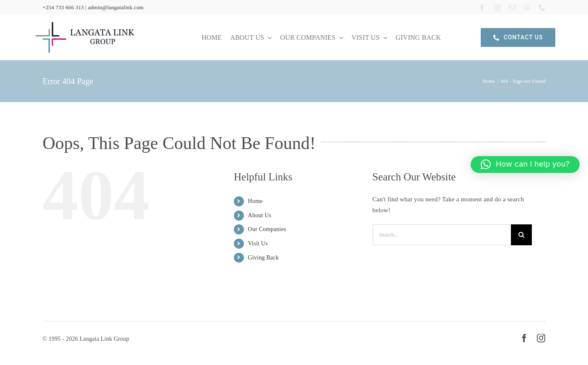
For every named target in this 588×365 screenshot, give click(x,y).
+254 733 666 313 (63, 7)
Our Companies (267, 229)
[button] (525, 165)
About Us (260, 215)
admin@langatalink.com (116, 7)
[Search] (521, 235)
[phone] (542, 7)
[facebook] (482, 7)
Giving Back (264, 258)
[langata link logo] (85, 22)
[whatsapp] (527, 7)
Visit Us (258, 243)
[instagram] (497, 7)
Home (255, 201)
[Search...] (442, 235)
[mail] (513, 7)
